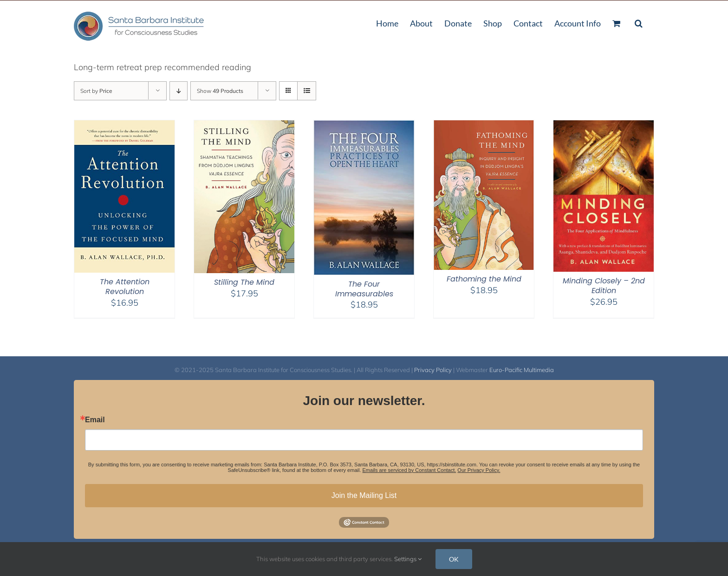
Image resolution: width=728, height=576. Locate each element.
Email (95, 420)
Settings (408, 559)
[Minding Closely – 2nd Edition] (604, 126)
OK (454, 559)
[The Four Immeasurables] (364, 126)
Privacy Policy (433, 370)
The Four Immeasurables (364, 289)
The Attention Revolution (125, 287)
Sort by (96, 91)
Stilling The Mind (244, 282)
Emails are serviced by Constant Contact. (409, 470)
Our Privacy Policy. (479, 470)
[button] (639, 22)
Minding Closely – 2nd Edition (604, 286)
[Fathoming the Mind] (484, 126)
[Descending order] (179, 91)
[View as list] (307, 91)
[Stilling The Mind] (244, 126)
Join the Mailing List (364, 495)
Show (220, 91)
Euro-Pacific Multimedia (522, 370)
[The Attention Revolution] (124, 126)
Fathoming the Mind (484, 279)
